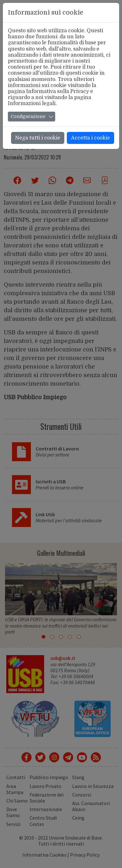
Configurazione (28, 116)
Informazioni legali (32, 103)
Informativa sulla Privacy (58, 91)
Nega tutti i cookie (38, 138)
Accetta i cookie (90, 138)
